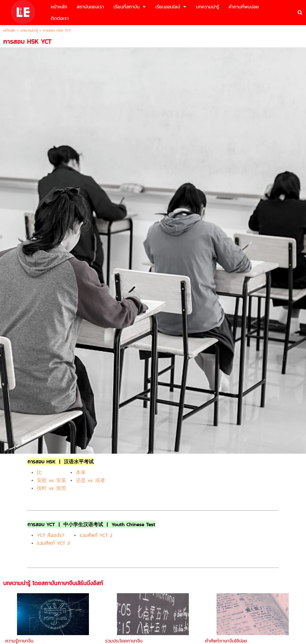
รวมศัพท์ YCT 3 (53, 241)
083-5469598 (162, 578)
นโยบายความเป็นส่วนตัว (170, 620)
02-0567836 (188, 578)
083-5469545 (135, 578)
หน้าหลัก (9, 30)
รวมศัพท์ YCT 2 (96, 234)
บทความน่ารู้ (29, 30)
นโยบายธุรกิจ (134, 620)
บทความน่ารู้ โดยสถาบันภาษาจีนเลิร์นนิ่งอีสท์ (53, 282)
